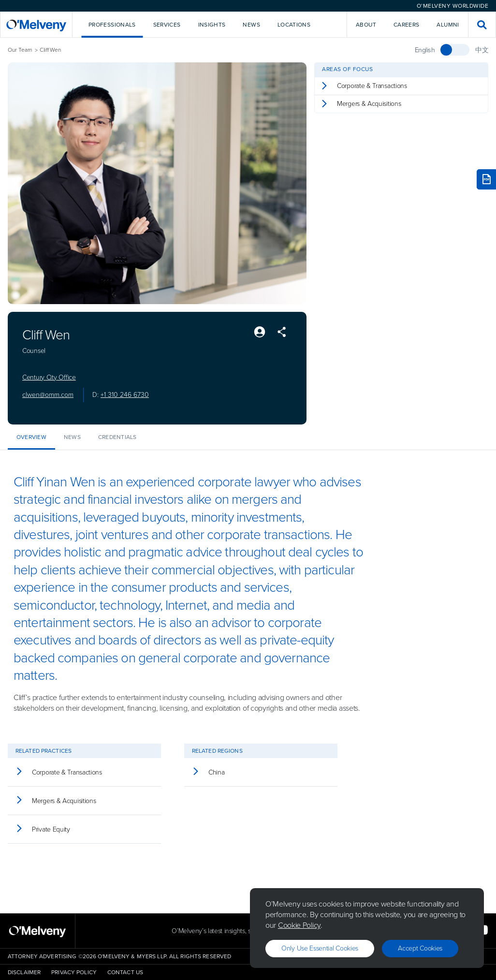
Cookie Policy (299, 925)
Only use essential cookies (320, 948)
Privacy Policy (74, 972)
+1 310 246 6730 (125, 395)
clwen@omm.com (48, 395)
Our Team (20, 50)
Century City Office (49, 378)
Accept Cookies (420, 948)
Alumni (448, 25)
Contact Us (125, 972)
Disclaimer (24, 972)
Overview (31, 437)
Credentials (117, 437)
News (72, 437)
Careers (407, 25)
